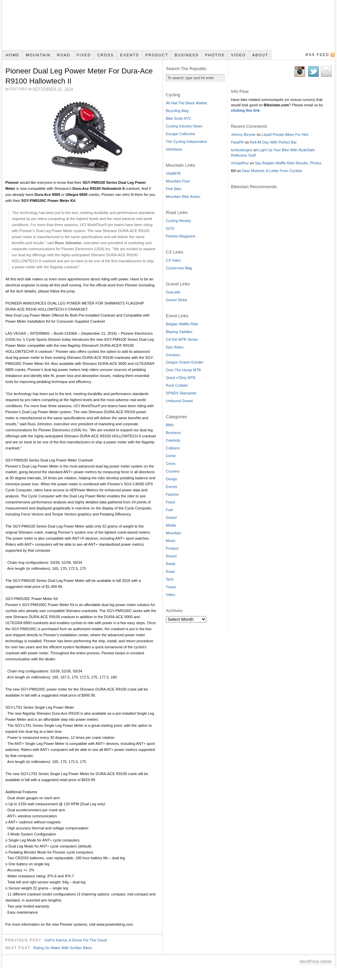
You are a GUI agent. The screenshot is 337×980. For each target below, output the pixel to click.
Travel (171, 587)
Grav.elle (173, 292)
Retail (171, 564)
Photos (215, 55)
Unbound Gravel (179, 401)
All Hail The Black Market (186, 103)
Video (238, 55)
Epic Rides (175, 347)
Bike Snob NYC (179, 118)
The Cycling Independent (186, 142)
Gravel (171, 518)
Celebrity (173, 440)
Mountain (38, 55)
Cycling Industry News (184, 126)
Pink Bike (174, 189)
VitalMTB (173, 173)
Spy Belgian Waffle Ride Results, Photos (288, 163)
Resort (171, 556)
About (260, 55)
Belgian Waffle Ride (182, 324)
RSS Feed (317, 55)
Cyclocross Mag (179, 268)
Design (172, 479)
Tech (170, 579)
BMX (170, 425)
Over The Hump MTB (183, 370)
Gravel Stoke (177, 300)
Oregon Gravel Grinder (185, 362)
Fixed (84, 55)
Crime (171, 456)
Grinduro (173, 355)
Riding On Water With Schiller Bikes (63, 948)
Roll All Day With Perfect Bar (273, 142)
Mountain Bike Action (183, 197)
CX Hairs (173, 260)
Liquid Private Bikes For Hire (285, 134)
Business (187, 55)
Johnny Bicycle (243, 134)
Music (171, 541)
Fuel (169, 510)
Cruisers (173, 471)
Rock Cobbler (177, 385)
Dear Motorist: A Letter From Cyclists (272, 171)
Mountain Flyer (178, 181)
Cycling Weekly (178, 221)
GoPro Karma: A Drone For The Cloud (76, 941)
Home (13, 55)
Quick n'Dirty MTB (181, 378)
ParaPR (237, 142)
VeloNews (174, 149)
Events (130, 55)
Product (157, 55)
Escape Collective (180, 134)
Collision (173, 448)
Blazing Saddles (179, 332)
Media (171, 525)
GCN (170, 228)
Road (64, 55)
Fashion (172, 494)
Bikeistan (168, 25)
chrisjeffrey (240, 163)
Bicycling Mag (177, 111)
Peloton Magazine (181, 236)
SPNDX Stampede (181, 393)
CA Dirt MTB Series (182, 339)
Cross (106, 55)
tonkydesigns (242, 150)
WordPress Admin (316, 962)
